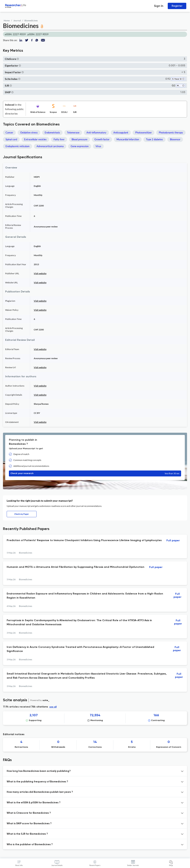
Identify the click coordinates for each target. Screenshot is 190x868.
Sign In (159, 6)
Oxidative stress (29, 132)
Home (7, 20)
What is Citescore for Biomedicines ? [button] (29, 813)
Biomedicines (31, 20)
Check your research (95, 473)
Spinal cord (11, 139)
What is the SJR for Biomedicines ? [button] (27, 834)
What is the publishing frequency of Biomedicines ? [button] (37, 782)
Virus (98, 146)
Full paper (173, 541)
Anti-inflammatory (96, 132)
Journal (17, 20)
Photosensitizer (144, 132)
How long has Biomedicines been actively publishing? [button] (39, 771)
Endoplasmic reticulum (18, 146)
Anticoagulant (121, 132)
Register (177, 6)
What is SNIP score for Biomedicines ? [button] (29, 824)
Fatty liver (59, 139)
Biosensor (175, 139)
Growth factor (102, 139)
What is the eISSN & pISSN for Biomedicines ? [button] (34, 803)
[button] (18, 59)
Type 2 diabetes (154, 139)
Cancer (9, 132)
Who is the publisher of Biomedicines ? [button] (30, 845)
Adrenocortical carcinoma (50, 146)
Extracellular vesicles (35, 139)
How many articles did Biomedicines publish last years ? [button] (40, 792)
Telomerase (73, 132)
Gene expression (80, 146)
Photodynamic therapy (171, 132)
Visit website (40, 273)
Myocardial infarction (128, 139)
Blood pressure (80, 139)
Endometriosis (52, 132)
